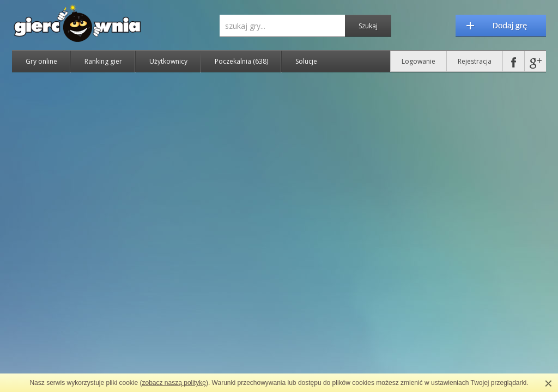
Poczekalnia (241, 61)
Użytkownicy (168, 61)
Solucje (306, 61)
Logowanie (418, 61)
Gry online (41, 61)
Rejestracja (475, 61)
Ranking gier (103, 61)
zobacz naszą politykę (174, 383)
